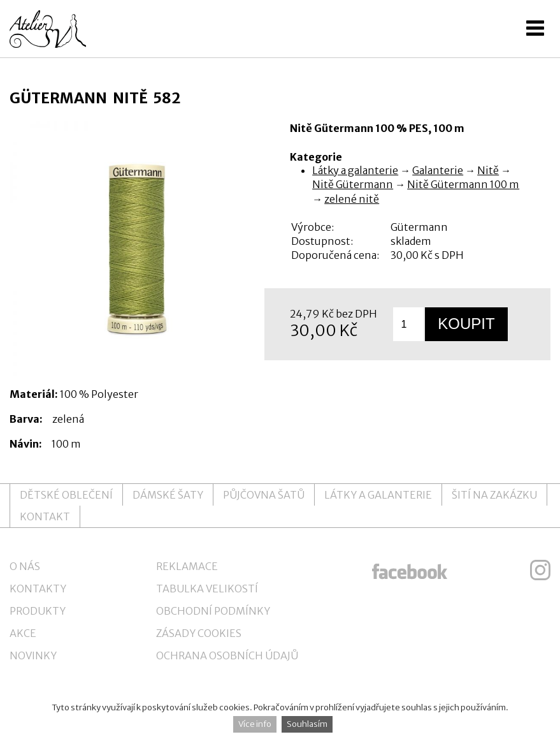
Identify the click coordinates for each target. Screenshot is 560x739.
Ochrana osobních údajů (227, 655)
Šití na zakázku (494, 495)
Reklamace (187, 566)
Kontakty (38, 589)
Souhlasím (307, 724)
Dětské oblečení (66, 495)
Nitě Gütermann (353, 184)
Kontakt (45, 516)
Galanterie (438, 170)
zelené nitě (352, 199)
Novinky (33, 655)
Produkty (38, 611)
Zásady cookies (199, 633)
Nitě (488, 170)
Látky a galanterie (355, 170)
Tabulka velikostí (207, 589)
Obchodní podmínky (213, 611)
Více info (255, 724)
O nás (25, 566)
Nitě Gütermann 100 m (463, 184)
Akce (23, 633)
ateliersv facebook (410, 570)
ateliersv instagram (540, 570)
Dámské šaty (168, 495)
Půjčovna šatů (264, 495)
